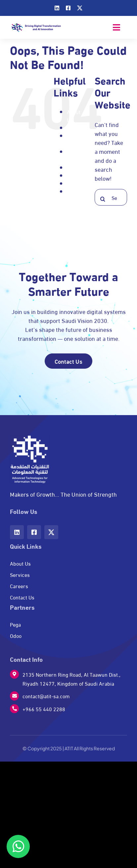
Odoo (73, 167)
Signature (78, 191)
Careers (76, 127)
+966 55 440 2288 (44, 709)
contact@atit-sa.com (46, 696)
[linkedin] (57, 8)
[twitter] (80, 8)
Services (77, 183)
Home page (73, 155)
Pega (72, 175)
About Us (74, 116)
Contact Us (75, 139)
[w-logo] (30, 438)
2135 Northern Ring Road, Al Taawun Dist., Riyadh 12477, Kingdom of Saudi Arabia (71, 679)
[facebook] (68, 8)
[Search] (103, 199)
